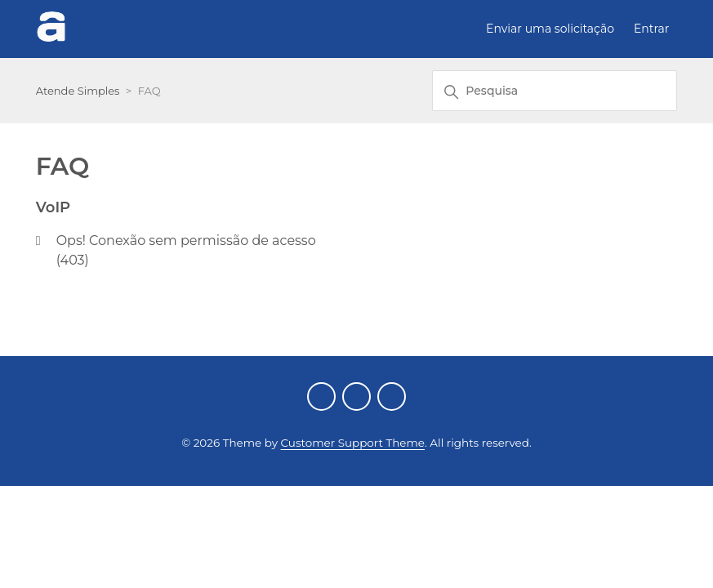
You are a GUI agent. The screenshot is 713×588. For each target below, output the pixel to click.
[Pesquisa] (555, 91)
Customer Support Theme (353, 443)
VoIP (53, 207)
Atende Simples (78, 91)
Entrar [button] (651, 29)
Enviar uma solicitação (550, 29)
